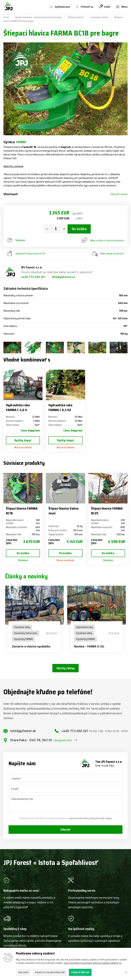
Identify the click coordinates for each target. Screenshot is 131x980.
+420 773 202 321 (34, 277)
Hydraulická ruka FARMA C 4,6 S (18, 407)
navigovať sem (63, 743)
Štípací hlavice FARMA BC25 (107, 511)
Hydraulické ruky (84, 627)
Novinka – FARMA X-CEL (89, 646)
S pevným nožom (99, 17)
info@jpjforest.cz (64, 277)
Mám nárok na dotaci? (108, 254)
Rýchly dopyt (23, 440)
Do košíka (79, 229)
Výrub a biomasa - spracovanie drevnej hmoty (38, 17)
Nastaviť (23, 972)
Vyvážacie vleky (22, 627)
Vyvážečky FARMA (23, 639)
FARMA (21, 142)
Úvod (6, 17)
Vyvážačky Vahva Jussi (26, 633)
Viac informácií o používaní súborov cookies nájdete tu (93, 963)
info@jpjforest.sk (23, 734)
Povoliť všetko (80, 972)
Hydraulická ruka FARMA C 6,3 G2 (60, 407)
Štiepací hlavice (76, 17)
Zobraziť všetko (119, 194)
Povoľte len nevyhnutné (50, 972)
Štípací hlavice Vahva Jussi (63, 511)
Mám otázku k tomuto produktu (103, 240)
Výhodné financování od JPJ (26, 254)
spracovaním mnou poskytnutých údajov (91, 822)
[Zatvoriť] (126, 972)
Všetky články (65, 669)
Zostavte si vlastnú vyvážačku (31, 646)
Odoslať (65, 833)
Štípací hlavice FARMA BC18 (22, 511)
